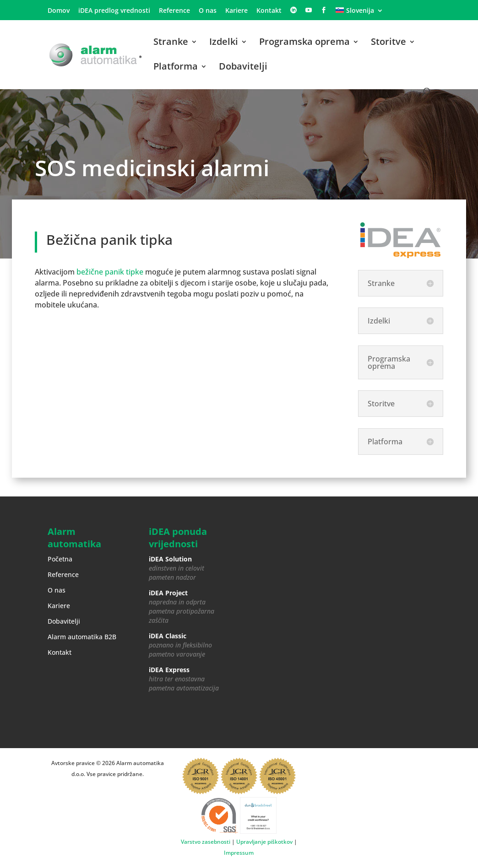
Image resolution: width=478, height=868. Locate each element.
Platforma (176, 68)
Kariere (236, 11)
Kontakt (269, 11)
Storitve (388, 43)
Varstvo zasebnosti (206, 842)
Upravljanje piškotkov (264, 842)
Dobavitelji (243, 68)
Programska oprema (304, 43)
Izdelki (224, 43)
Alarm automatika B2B (82, 637)
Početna (60, 559)
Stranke (171, 43)
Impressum (239, 853)
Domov (59, 11)
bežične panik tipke (110, 272)
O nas (208, 11)
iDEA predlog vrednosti (114, 11)
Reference (174, 11)
